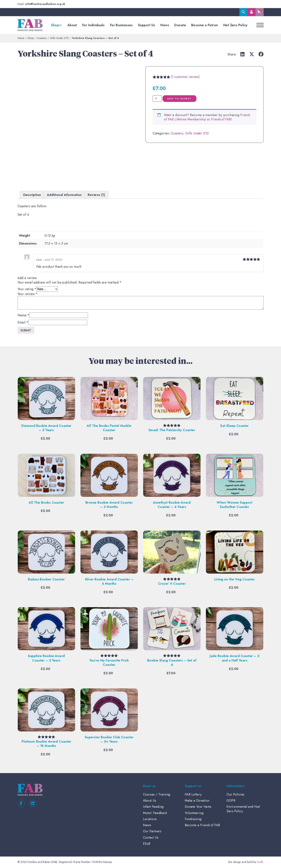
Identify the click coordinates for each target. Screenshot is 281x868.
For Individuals (93, 25)
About (72, 25)
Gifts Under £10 (59, 38)
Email (23, 322)
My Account (252, 12)
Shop (55, 25)
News (165, 25)
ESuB (147, 844)
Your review (28, 294)
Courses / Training (157, 795)
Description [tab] (32, 195)
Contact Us (151, 838)
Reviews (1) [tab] (96, 195)
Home (21, 38)
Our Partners (152, 832)
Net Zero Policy (235, 25)
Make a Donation (197, 801)
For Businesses (121, 25)
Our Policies (235, 795)
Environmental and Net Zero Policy (243, 809)
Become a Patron (205, 25)
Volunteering (194, 813)
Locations (150, 820)
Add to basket (184, 99)
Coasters (42, 38)
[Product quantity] (157, 98)
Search (243, 12)
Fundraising (193, 820)
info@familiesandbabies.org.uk (45, 4)
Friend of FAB (221, 119)
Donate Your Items (198, 807)
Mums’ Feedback (155, 813)
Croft (260, 862)
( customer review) (185, 77)
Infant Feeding (153, 807)
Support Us (147, 25)
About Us (150, 801)
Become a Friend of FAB (202, 826)
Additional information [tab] (64, 195)
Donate (180, 25)
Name (24, 315)
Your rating (27, 289)
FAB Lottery (193, 795)
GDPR (231, 801)
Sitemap (107, 862)
